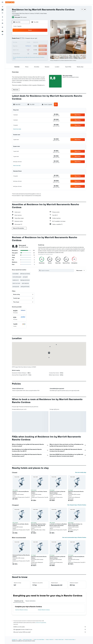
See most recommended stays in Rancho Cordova (74, 537)
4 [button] (30, 39)
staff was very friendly (25, 274)
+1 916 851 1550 (16, 15)
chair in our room (16, 283)
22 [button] (44, 46)
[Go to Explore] (2, 17)
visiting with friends (25, 287)
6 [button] (37, 39)
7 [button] (41, 39)
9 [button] (23, 43)
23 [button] (23, 50)
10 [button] (27, 43)
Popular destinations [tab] (31, 601)
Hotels (20, 640)
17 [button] (27, 46)
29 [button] (44, 50)
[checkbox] (19, 312)
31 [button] (27, 53)
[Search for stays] (2, 10)
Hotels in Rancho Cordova (44, 610)
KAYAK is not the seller (50, 627)
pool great (25, 277)
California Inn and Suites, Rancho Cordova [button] (39, 492)
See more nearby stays (81, 472)
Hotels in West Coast (59, 640)
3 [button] (27, 39)
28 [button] (41, 50)
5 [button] (34, 39)
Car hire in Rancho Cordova (21, 610)
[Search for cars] (2, 13)
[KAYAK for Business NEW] (2, 23)
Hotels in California (50, 640)
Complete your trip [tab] (19, 601)
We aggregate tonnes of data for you (50, 629)
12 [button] (34, 43)
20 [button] (37, 46)
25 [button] (30, 50)
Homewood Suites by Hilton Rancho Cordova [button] (21, 556)
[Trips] (2, 27)
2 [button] (23, 39)
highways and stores (25, 280)
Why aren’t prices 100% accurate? (50, 632)
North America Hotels (27, 640)
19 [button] (34, 46)
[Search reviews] (57, 270)
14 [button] (41, 43)
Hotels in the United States (39, 640)
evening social (16, 287)
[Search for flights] (2, 7)
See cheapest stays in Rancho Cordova (77, 505)
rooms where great (17, 277)
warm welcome (25, 283)
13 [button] (37, 43)
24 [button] (27, 50)
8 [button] (44, 39)
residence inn (16, 280)
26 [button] (34, 50)
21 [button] (41, 46)
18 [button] (30, 46)
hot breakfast (16, 274)
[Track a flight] (2, 20)
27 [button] (37, 50)
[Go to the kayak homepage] (10, 2)
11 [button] (30, 43)
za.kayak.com (15, 640)
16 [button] (23, 46)
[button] (2, 2)
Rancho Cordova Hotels (70, 640)
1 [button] (44, 36)
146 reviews (24, 17)
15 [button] (44, 43)
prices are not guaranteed (41, 623)
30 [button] (23, 53)
